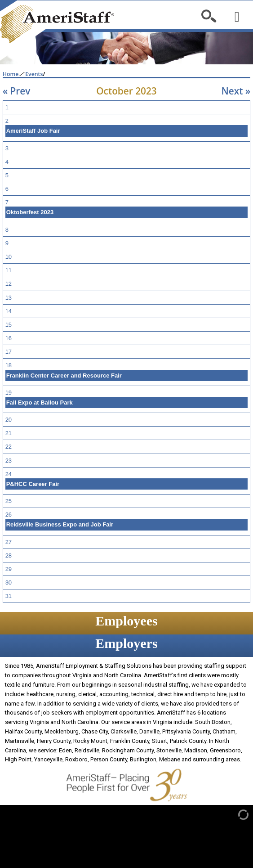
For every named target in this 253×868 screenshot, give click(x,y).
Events (34, 74)
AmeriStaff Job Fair (33, 131)
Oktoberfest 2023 (30, 212)
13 (9, 298)
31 (9, 596)
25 (9, 501)
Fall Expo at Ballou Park (40, 403)
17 (9, 352)
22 (9, 447)
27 (9, 542)
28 (9, 555)
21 (9, 433)
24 (9, 474)
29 (9, 569)
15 (9, 325)
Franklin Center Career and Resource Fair (64, 376)
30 (9, 582)
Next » (236, 91)
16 (9, 338)
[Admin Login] (234, 814)
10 (9, 257)
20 (9, 420)
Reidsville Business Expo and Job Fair (60, 524)
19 (9, 393)
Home (11, 74)
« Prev (17, 91)
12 (9, 284)
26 (9, 515)
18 (9, 365)
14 (9, 311)
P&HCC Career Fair (33, 484)
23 (9, 461)
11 (9, 270)
